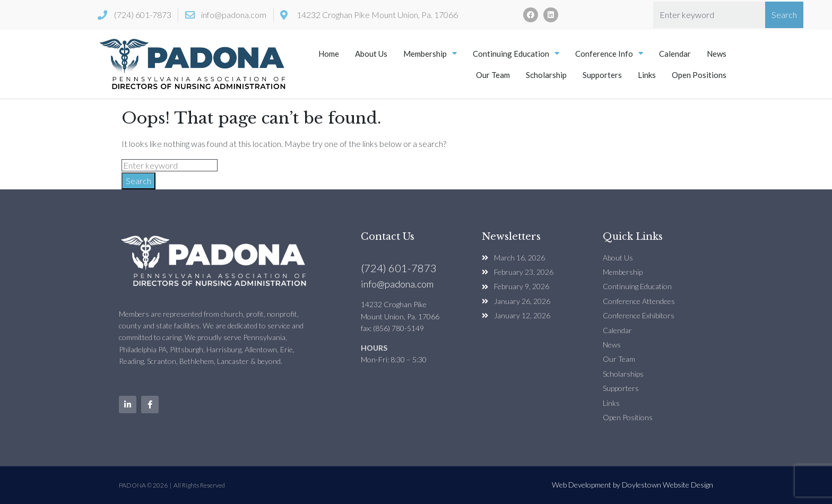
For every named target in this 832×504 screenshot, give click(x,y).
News (717, 54)
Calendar (675, 54)
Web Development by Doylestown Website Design (632, 485)
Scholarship (546, 75)
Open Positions (699, 75)
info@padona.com (397, 284)
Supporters (602, 75)
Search (138, 181)
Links (647, 75)
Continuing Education (516, 53)
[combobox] (709, 15)
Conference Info (609, 53)
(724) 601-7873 (399, 268)
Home (329, 54)
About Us (371, 54)
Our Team (493, 75)
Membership (430, 53)
